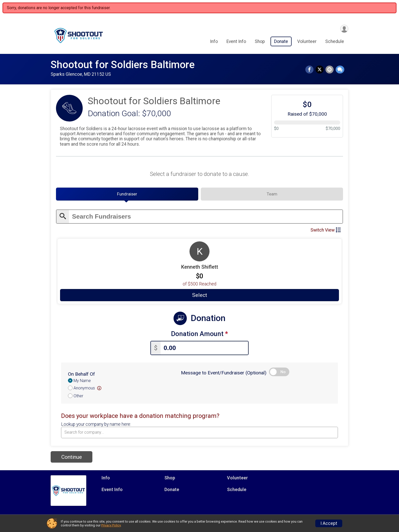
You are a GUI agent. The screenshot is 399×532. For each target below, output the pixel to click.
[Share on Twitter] (320, 70)
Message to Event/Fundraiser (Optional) (224, 374)
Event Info (236, 42)
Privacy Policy (111, 525)
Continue (72, 458)
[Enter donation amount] (204, 349)
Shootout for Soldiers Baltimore (123, 65)
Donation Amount (199, 336)
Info (214, 42)
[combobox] (199, 433)
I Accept (329, 523)
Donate (281, 42)
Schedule (335, 42)
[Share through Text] (340, 70)
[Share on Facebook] (311, 70)
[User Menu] (344, 29)
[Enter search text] (206, 218)
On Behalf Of (81, 375)
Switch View (326, 232)
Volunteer (307, 42)
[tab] (127, 195)
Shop (260, 42)
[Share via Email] (330, 70)
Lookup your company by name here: (96, 425)
